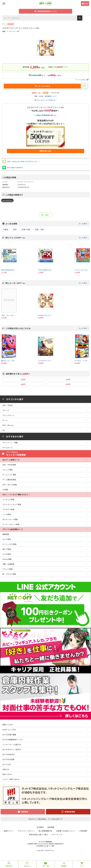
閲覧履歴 (64, 866)
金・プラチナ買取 (9, 574)
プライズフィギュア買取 (12, 504)
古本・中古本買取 (9, 465)
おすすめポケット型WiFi (12, 749)
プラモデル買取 (8, 509)
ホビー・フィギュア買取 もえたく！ (16, 495)
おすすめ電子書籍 (9, 735)
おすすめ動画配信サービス (13, 740)
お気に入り (27, 866)
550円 (23, 384)
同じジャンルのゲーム (47, 238)
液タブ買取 (7, 549)
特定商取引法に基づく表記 (45, 846)
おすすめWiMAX (9, 754)
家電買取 (6, 534)
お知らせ (6, 769)
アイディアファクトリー (26, 182)
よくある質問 (47, 224)
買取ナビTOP (7, 725)
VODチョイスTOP (9, 730)
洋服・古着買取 (8, 564)
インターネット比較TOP (12, 744)
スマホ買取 (7, 554)
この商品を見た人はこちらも (47, 328)
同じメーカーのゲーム (47, 283)
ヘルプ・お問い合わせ (11, 779)
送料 (15, 229)
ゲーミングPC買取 (9, 544)
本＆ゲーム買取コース (11, 460)
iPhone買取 (7, 559)
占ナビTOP (7, 764)
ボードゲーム (7, 200)
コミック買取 (8, 470)
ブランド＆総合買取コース (13, 529)
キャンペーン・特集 (10, 443)
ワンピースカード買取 (11, 524)
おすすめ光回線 (8, 759)
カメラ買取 (7, 539)
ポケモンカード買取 (10, 519)
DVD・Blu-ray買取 (10, 485)
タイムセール (8, 448)
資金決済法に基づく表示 (38, 835)
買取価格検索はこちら (46, 11)
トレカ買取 (7, 514)
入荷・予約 (46, 866)
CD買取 (5, 490)
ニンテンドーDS (13, 31)
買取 (86, 4)
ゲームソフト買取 (9, 475)
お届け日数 (26, 229)
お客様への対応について (66, 831)
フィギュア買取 (8, 499)
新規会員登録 (70, 812)
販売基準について (51, 96)
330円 (68, 380)
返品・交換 (39, 229)
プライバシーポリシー (26, 831)
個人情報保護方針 (45, 831)
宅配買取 (25, 812)
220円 (23, 380)
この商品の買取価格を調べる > (45, 115)
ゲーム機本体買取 (9, 480)
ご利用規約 (83, 831)
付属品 (6, 229)
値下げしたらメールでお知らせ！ (45, 100)
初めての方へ (8, 774)
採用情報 (51, 827)
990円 (68, 384)
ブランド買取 (8, 569)
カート (82, 866)
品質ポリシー (9, 831)
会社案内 (40, 827)
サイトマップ (57, 835)
